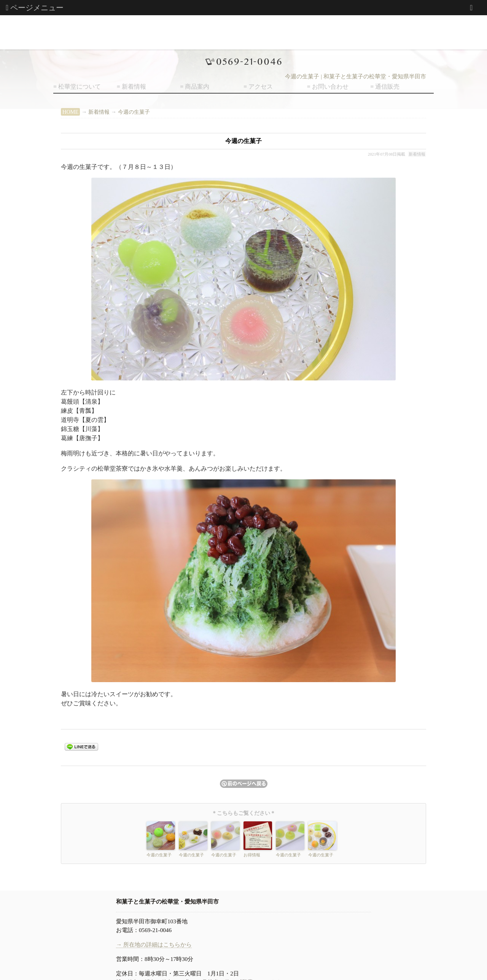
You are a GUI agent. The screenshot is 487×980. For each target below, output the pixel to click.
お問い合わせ (330, 87)
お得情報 (252, 855)
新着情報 (134, 87)
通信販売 (387, 87)
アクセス (261, 87)
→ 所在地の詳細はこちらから (154, 944)
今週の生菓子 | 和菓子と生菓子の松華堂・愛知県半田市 (356, 76)
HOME (70, 112)
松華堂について (80, 87)
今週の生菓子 (134, 112)
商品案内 (197, 87)
